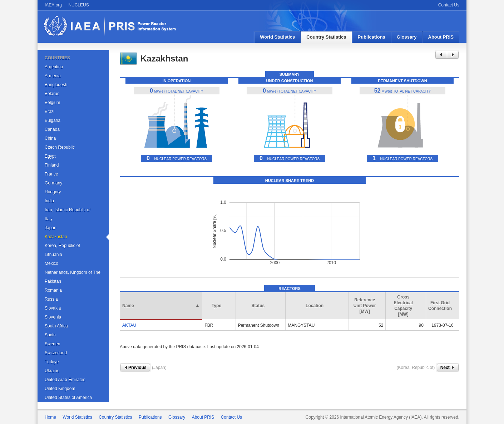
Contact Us (449, 5)
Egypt (50, 156)
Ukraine (52, 371)
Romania (53, 290)
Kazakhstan (56, 237)
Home (50, 417)
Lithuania (53, 255)
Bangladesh (56, 85)
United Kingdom (60, 389)
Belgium (52, 103)
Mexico (51, 263)
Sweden (52, 344)
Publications (372, 37)
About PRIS (441, 37)
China (50, 138)
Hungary (53, 192)
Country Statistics (326, 37)
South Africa (56, 326)
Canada (52, 129)
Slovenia (53, 317)
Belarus (52, 94)
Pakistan (53, 281)
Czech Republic (60, 147)
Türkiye (52, 362)
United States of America (68, 398)
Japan (51, 228)
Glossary (407, 37)
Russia (51, 299)
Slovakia (53, 308)
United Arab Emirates (65, 380)
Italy (49, 219)
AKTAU (129, 325)
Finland (52, 165)
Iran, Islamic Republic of (68, 210)
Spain (50, 335)
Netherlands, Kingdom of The (73, 272)
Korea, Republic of (62, 246)
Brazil (50, 112)
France (51, 174)
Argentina (54, 67)
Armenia (53, 76)
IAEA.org (53, 5)
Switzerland (56, 353)
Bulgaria (53, 120)
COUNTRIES (57, 58)
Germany (53, 183)
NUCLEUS (78, 5)
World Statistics (277, 37)
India (49, 201)
